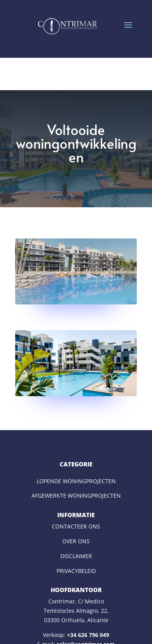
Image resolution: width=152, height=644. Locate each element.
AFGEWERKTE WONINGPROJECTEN (76, 495)
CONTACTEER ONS (76, 526)
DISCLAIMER (76, 556)
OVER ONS (76, 541)
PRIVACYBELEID (76, 571)
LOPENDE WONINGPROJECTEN (76, 481)
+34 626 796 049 (88, 635)
